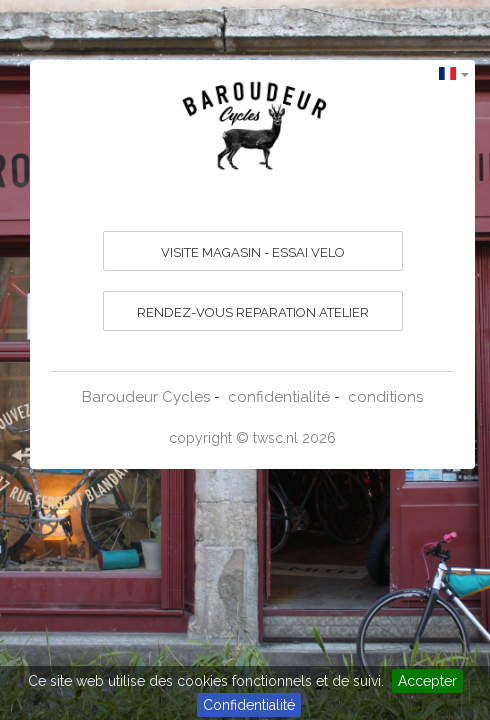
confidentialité (279, 397)
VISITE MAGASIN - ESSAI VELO (253, 252)
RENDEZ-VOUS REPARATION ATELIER (253, 312)
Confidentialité (249, 705)
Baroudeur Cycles (146, 397)
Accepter (427, 681)
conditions (385, 397)
